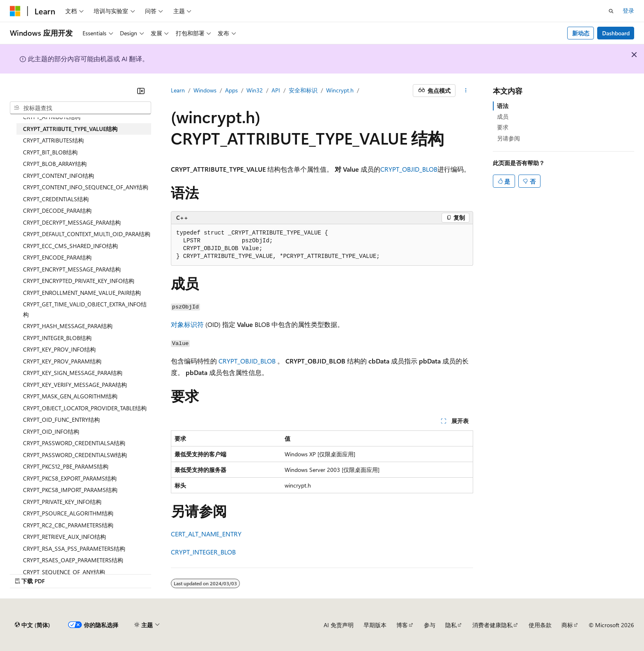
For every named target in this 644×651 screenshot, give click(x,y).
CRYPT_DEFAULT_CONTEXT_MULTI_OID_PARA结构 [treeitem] (87, 234)
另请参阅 (508, 138)
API (276, 90)
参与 (430, 625)
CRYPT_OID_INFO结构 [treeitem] (51, 431)
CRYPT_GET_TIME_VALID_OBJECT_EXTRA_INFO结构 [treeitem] (85, 309)
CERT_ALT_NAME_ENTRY (206, 534)
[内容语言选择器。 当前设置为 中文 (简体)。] (32, 625)
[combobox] (80, 108)
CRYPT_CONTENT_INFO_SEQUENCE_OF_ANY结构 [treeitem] (86, 187)
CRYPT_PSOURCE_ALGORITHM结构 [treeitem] (68, 513)
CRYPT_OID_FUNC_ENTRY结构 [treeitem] (61, 420)
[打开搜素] (611, 11)
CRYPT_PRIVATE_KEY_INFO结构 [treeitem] (62, 502)
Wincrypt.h (340, 90)
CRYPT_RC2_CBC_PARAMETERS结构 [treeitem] (68, 525)
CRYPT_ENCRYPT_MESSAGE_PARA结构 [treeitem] (72, 269)
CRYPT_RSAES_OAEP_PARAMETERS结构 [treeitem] (73, 560)
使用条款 (540, 625)
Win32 (255, 90)
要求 (503, 127)
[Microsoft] (15, 11)
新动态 (581, 33)
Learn (178, 90)
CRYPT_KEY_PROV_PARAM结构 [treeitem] (62, 361)
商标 (567, 625)
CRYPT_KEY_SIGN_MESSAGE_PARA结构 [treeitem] (73, 373)
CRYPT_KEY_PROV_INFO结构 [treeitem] (59, 349)
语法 (503, 106)
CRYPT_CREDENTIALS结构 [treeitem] (56, 199)
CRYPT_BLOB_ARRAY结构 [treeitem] (55, 164)
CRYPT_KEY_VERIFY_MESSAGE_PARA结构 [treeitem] (75, 385)
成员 (503, 116)
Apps (231, 90)
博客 (402, 625)
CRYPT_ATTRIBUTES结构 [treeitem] (53, 140)
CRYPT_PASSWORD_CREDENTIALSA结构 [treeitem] (74, 443)
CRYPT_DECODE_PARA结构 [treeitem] (57, 210)
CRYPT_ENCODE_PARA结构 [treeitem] (57, 257)
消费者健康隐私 (492, 625)
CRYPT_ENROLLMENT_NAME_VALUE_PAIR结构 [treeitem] (82, 293)
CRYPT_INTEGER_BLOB (203, 552)
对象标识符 (187, 324)
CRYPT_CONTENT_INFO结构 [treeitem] (59, 176)
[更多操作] (466, 91)
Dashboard (616, 33)
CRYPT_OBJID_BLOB (409, 169)
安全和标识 (303, 90)
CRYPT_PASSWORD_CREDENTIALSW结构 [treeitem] (75, 455)
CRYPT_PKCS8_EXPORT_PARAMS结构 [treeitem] (70, 478)
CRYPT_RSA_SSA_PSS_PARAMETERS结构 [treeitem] (74, 549)
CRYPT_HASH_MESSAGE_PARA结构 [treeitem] (68, 326)
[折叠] (141, 91)
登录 (628, 10)
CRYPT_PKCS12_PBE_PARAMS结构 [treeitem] (66, 466)
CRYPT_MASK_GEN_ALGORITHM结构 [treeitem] (70, 396)
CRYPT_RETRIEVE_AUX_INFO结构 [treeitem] (64, 537)
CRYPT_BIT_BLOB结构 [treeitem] (50, 152)
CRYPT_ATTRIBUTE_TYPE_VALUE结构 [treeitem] (70, 129)
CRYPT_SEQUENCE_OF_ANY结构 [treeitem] (64, 572)
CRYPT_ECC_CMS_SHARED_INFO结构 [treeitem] (70, 246)
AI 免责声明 (339, 625)
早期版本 (375, 625)
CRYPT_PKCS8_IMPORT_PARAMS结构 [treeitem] (70, 490)
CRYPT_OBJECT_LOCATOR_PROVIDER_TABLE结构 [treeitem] (85, 408)
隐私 (451, 625)
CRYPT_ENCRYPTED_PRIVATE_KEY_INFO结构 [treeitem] (79, 281)
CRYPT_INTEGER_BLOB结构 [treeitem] (57, 338)
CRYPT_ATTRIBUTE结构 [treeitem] (52, 117)
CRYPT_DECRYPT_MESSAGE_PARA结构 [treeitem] (72, 222)
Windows (205, 90)
